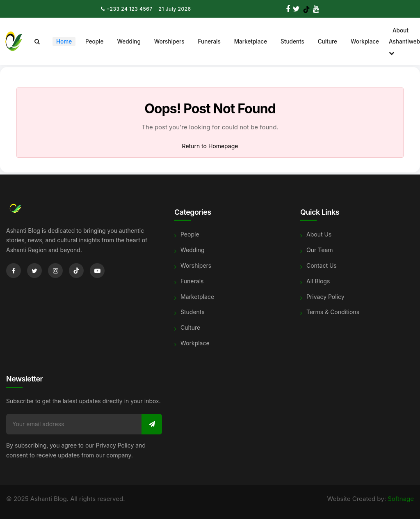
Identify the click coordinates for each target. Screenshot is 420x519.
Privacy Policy (325, 297)
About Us (319, 234)
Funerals (209, 41)
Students (292, 41)
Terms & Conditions (333, 312)
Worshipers (169, 41)
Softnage (401, 499)
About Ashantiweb (404, 42)
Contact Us (322, 265)
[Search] (37, 41)
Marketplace (251, 41)
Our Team (320, 250)
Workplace (365, 41)
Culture (328, 41)
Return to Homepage (210, 146)
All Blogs (318, 281)
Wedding (129, 41)
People (94, 41)
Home (64, 41)
